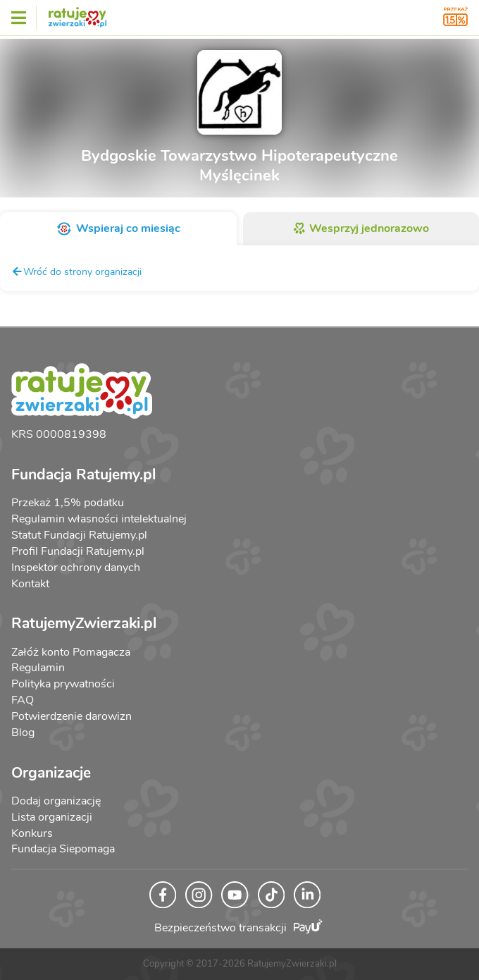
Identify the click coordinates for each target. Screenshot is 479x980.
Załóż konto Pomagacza (71, 652)
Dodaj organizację (56, 801)
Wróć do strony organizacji (76, 271)
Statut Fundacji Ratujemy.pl (79, 535)
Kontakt (30, 584)
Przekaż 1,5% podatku (68, 503)
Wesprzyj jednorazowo (361, 228)
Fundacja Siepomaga (63, 849)
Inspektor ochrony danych (76, 568)
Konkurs (32, 833)
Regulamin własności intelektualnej (99, 519)
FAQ (23, 700)
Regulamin (38, 668)
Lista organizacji (52, 817)
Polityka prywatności (63, 684)
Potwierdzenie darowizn (71, 716)
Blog (23, 733)
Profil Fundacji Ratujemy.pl (78, 551)
